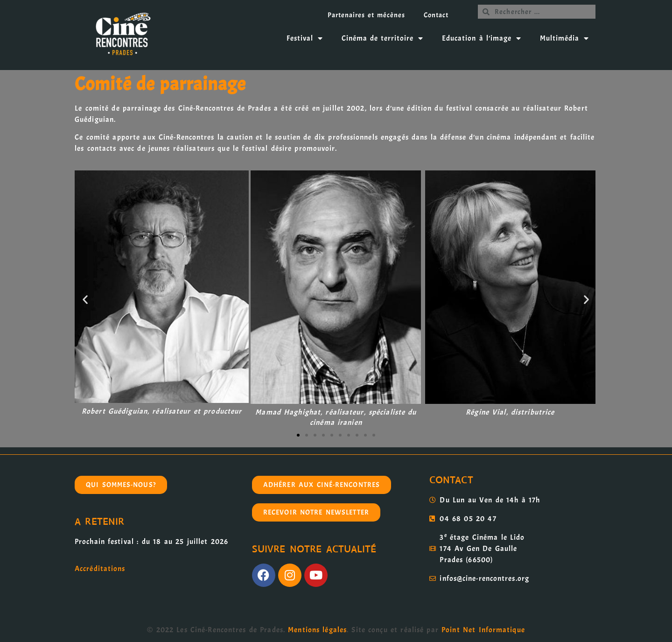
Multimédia (564, 38)
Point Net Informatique (483, 630)
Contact (436, 15)
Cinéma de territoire (382, 38)
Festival (305, 38)
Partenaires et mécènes (366, 15)
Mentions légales (317, 630)
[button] (85, 299)
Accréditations (100, 569)
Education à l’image (481, 38)
